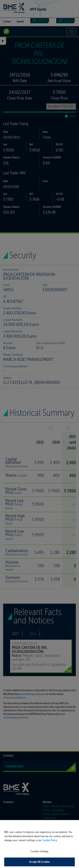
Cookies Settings (39, 854)
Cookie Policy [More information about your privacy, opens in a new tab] (50, 843)
